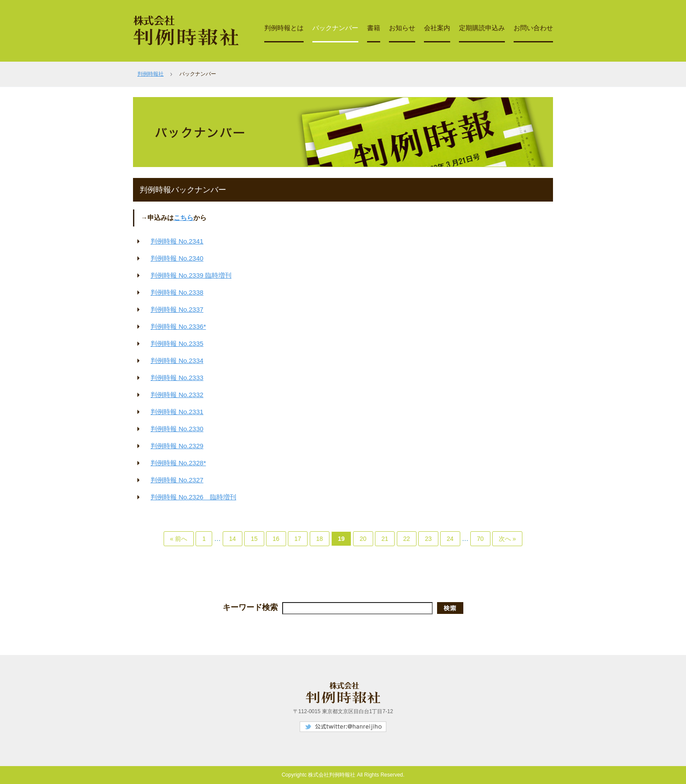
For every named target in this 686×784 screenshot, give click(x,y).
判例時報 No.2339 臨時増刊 (191, 275)
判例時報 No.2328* (178, 463)
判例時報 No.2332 (177, 395)
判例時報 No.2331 (177, 412)
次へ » (507, 539)
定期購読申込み (482, 28)
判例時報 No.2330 (177, 429)
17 (298, 539)
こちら (184, 218)
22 (407, 539)
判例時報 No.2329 (177, 446)
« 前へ (179, 539)
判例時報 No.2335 (177, 343)
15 (254, 539)
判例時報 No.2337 (177, 309)
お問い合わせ (533, 28)
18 (320, 539)
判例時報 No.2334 (177, 361)
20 (363, 539)
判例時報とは (284, 28)
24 (450, 539)
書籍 (374, 28)
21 (385, 539)
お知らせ (402, 28)
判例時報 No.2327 (177, 480)
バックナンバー (335, 28)
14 (233, 539)
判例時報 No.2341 (177, 241)
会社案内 (437, 28)
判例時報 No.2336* (178, 326)
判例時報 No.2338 (177, 292)
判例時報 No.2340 (177, 258)
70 (480, 539)
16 (276, 539)
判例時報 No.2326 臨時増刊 (193, 497)
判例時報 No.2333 (177, 378)
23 (428, 539)
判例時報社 (150, 74)
